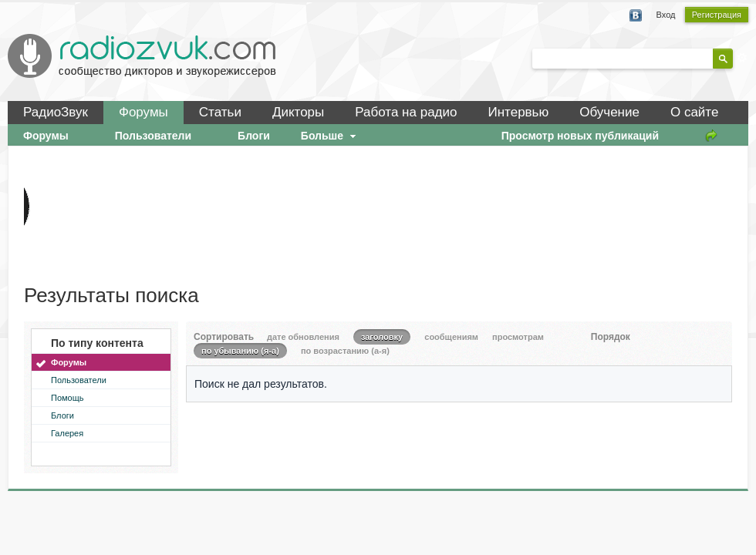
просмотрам (518, 337)
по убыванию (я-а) (240, 351)
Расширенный (742, 58)
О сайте (694, 112)
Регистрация (717, 15)
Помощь (67, 398)
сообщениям (451, 337)
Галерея (67, 433)
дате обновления (303, 337)
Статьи (220, 112)
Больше (330, 136)
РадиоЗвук (56, 112)
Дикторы (298, 112)
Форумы (143, 112)
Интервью (518, 112)
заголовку (382, 337)
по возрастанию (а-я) (345, 351)
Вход (666, 15)
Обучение (609, 112)
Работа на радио (406, 112)
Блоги (62, 415)
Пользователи (79, 380)
